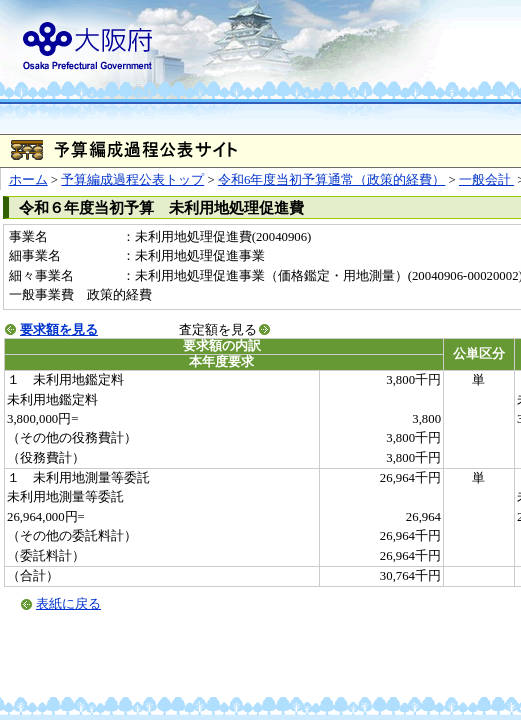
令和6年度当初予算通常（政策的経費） (331, 180)
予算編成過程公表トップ (132, 180)
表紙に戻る (68, 604)
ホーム (28, 180)
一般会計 (486, 180)
